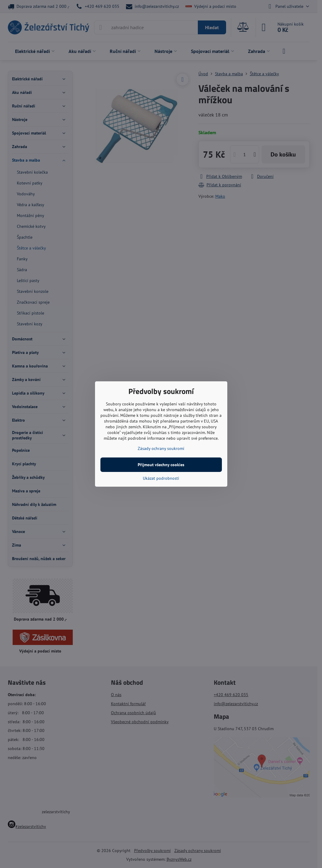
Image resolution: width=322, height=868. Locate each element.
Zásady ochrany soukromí (161, 448)
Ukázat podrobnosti (161, 478)
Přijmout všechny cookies (161, 465)
